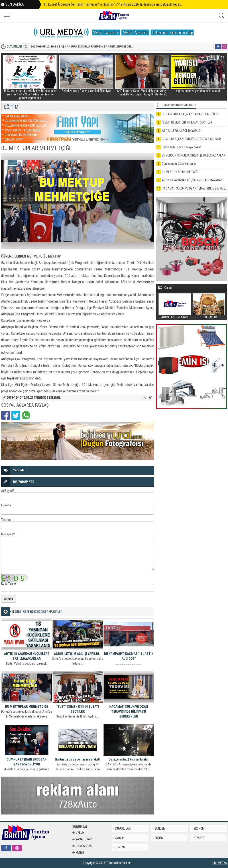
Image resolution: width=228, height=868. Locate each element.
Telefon (6, 520)
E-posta (6, 505)
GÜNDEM (160, 829)
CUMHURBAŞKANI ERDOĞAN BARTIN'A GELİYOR (27, 762)
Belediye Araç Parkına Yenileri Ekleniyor (86, 91)
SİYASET (199, 838)
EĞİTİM (159, 838)
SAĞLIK (120, 838)
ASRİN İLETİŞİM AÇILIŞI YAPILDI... (78, 654)
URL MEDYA (220, 863)
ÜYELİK (78, 833)
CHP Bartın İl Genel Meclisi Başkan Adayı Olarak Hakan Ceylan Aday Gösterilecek (142, 93)
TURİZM (120, 847)
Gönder (9, 599)
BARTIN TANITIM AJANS (175, 317)
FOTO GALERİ (209, 317)
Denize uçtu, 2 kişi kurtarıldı (129, 759)
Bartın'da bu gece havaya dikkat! (78, 759)
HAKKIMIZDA (82, 846)
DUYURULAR (14, 47)
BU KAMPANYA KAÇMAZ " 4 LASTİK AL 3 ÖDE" (129, 656)
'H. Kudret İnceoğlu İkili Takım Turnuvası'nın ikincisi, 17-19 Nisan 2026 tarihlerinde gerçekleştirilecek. (113, 4)
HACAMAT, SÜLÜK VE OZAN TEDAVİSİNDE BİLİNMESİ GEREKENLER (129, 711)
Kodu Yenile (8, 583)
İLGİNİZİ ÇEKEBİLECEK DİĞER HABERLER (37, 612)
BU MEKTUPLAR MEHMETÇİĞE (27, 707)
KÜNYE (78, 853)
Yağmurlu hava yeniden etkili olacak (198, 91)
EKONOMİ (199, 829)
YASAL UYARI (82, 839)
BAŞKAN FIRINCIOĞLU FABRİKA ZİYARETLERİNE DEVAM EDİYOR (90, 46)
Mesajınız (8, 534)
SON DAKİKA (15, 4)
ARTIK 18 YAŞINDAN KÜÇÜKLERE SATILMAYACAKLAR (27, 656)
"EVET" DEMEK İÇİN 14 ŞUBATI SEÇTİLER (78, 709)
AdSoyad (8, 491)
